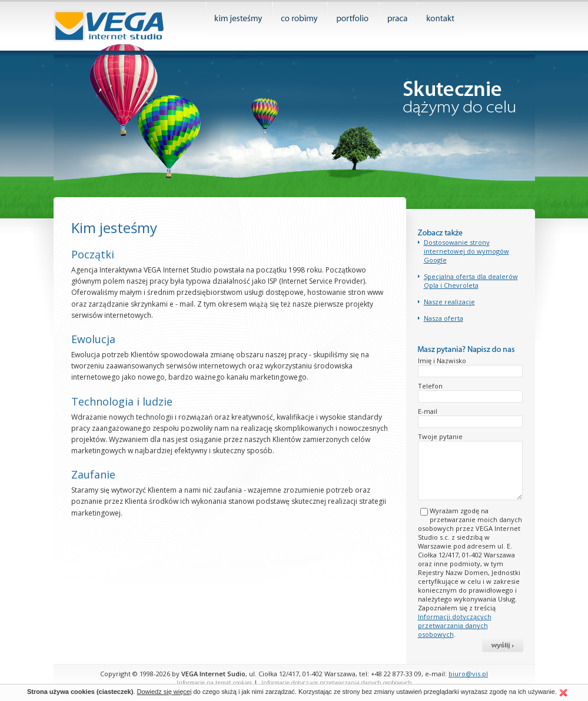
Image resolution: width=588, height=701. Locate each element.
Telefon (430, 386)
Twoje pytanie (440, 436)
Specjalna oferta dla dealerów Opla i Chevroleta (471, 281)
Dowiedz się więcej (164, 692)
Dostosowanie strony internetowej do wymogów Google (466, 251)
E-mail (428, 411)
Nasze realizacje (449, 302)
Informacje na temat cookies (214, 683)
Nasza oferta (444, 318)
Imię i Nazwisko (442, 361)
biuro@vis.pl (468, 674)
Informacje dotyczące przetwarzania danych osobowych (337, 683)
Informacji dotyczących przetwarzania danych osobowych (455, 625)
